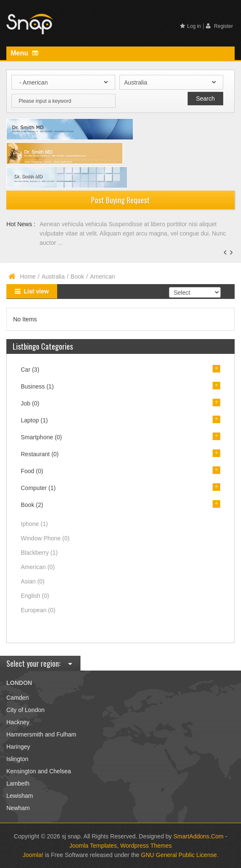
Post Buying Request (120, 200)
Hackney (18, 722)
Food (32, 471)
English (35, 596)
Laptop (34, 420)
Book (78, 277)
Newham (18, 808)
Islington (17, 759)
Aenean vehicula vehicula (74, 224)
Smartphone (41, 437)
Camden (18, 698)
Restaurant (40, 454)
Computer (38, 488)
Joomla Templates (93, 846)
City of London (25, 710)
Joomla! (33, 855)
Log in (191, 26)
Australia (53, 277)
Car (30, 370)
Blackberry (39, 553)
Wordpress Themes (146, 846)
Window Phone (45, 538)
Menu (24, 53)
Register (219, 26)
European (38, 610)
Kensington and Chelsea (39, 771)
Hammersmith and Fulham (41, 734)
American (38, 567)
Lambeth (18, 783)
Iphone (34, 524)
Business (37, 386)
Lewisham (20, 796)
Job (30, 403)
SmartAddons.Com (199, 836)
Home (28, 277)
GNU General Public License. (180, 855)
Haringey (18, 747)
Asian (33, 581)
